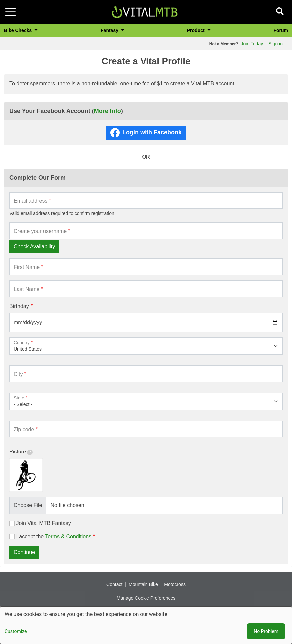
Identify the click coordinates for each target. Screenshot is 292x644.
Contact (114, 584)
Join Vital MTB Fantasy (43, 523)
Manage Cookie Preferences (146, 598)
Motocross (175, 584)
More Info (107, 111)
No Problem (266, 631)
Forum (281, 30)
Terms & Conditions (68, 536)
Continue (24, 552)
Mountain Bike (143, 584)
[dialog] (146, 625)
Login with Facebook (152, 132)
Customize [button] (16, 631)
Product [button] (197, 30)
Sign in (276, 44)
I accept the (54, 536)
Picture (21, 452)
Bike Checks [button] (18, 30)
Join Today (252, 44)
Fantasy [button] (110, 30)
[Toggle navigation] (10, 12)
